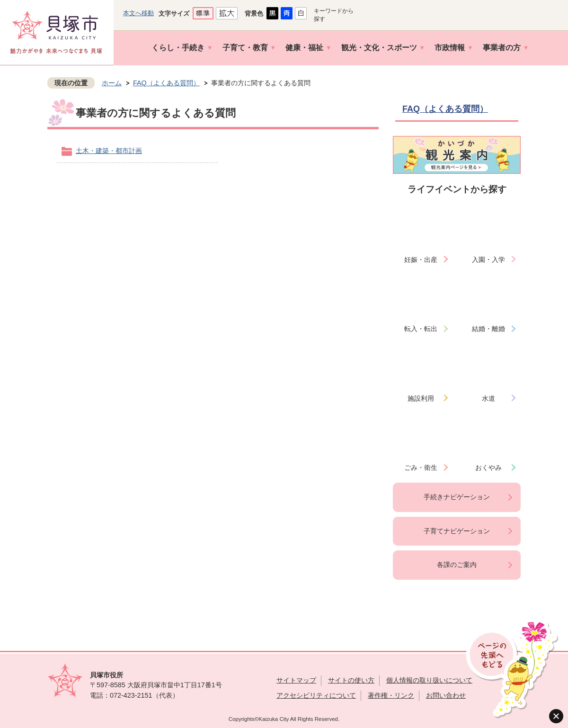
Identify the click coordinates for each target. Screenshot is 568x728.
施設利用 (421, 398)
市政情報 (450, 48)
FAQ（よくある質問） (166, 83)
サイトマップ (296, 680)
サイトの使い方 (351, 680)
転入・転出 (421, 329)
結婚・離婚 (488, 329)
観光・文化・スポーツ (379, 48)
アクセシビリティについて (316, 695)
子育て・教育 (245, 48)
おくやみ (488, 467)
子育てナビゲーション (457, 531)
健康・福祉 (304, 48)
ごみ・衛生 (421, 467)
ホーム (112, 83)
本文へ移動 (138, 13)
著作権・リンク (391, 695)
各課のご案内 (457, 565)
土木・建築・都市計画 (109, 151)
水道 (488, 398)
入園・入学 (488, 260)
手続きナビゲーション (457, 497)
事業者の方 (502, 48)
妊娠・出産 (421, 260)
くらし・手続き (178, 48)
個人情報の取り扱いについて (429, 680)
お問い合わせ (446, 695)
